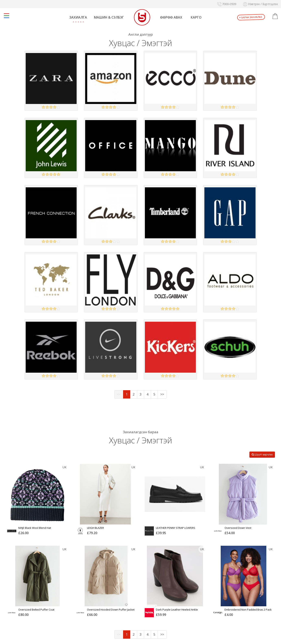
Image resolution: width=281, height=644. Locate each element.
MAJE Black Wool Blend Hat (35, 528)
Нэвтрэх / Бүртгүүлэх (261, 4)
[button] (275, 16)
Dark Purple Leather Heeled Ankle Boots (177, 611)
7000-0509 (227, 4)
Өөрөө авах (171, 17)
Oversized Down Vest (238, 528)
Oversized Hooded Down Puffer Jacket (111, 610)
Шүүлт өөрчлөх (262, 455)
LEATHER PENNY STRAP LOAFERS (176, 528)
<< (119, 394)
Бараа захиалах (251, 17)
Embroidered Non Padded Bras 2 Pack (248, 610)
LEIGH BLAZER (95, 528)
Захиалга (78, 17)
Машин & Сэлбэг (109, 17)
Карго (196, 17)
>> (162, 394)
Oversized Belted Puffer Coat (36, 610)
